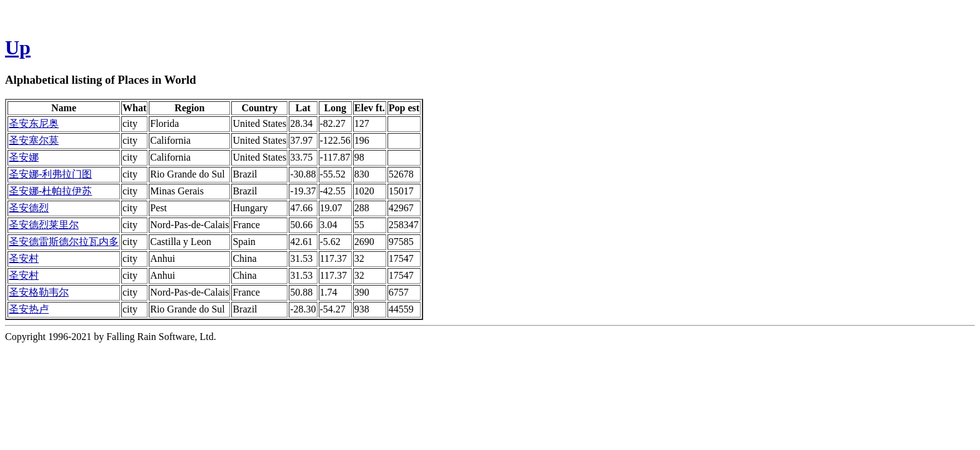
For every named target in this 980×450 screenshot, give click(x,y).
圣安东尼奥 (34, 123)
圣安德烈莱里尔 (44, 225)
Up (18, 47)
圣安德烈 (29, 208)
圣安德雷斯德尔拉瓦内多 (64, 242)
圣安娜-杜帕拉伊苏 (50, 191)
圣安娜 (24, 157)
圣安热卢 (29, 309)
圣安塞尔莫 (34, 140)
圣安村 (24, 258)
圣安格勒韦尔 (39, 292)
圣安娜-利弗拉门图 (50, 174)
